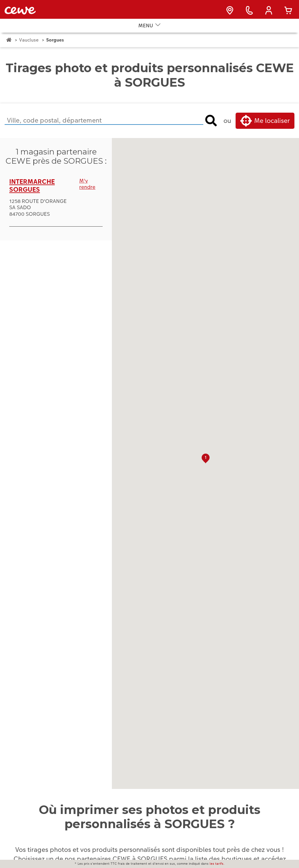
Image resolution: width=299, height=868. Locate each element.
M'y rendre (87, 192)
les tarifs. (217, 864)
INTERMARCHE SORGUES (32, 193)
